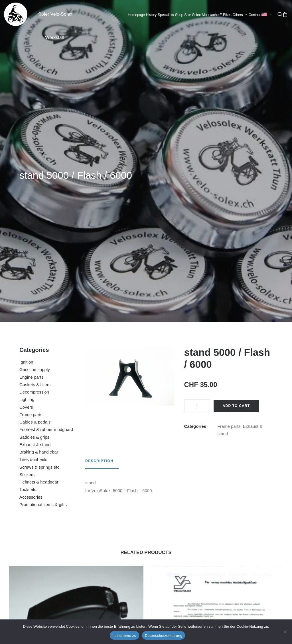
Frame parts (31, 195)
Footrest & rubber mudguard (46, 210)
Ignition (26, 143)
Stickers (27, 255)
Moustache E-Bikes (217, 15)
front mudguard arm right (76, 555)
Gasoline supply (35, 150)
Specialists (166, 15)
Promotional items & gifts (43, 285)
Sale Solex (192, 15)
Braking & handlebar (39, 233)
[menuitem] (136, 15)
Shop (179, 15)
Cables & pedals (35, 203)
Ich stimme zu (124, 636)
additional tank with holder (76, 444)
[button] (280, 14)
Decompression (34, 173)
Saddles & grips (34, 218)
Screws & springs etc (39, 248)
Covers (26, 188)
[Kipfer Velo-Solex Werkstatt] (16, 14)
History (151, 15)
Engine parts (31, 158)
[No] (285, 632)
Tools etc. (28, 270)
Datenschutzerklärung (164, 636)
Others (240, 15)
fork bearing (216, 564)
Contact (255, 15)
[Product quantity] (197, 187)
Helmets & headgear (39, 263)
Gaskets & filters (35, 165)
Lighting (27, 180)
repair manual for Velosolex (216, 452)
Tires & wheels (33, 240)
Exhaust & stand (35, 225)
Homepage (136, 15)
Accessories (31, 278)
